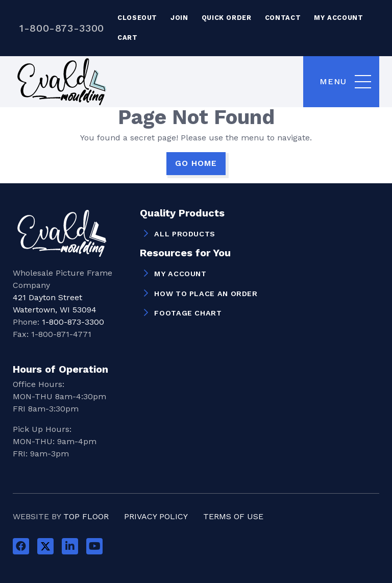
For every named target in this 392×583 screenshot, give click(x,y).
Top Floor (86, 516)
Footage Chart (188, 313)
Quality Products (182, 213)
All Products (185, 234)
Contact (283, 18)
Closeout (137, 18)
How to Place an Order (206, 294)
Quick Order (227, 18)
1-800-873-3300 (62, 28)
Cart (128, 38)
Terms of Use (233, 516)
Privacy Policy (156, 516)
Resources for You (185, 253)
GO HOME (196, 163)
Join (179, 18)
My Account (338, 18)
